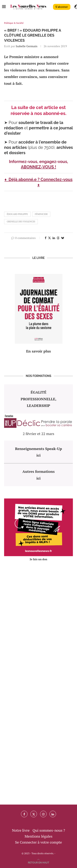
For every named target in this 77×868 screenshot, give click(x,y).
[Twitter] (34, 814)
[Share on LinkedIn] (54, 238)
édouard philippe (17, 214)
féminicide (41, 214)
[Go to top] (39, 862)
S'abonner (62, 7)
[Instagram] (43, 814)
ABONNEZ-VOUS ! (38, 167)
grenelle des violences (21, 222)
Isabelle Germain (27, 46)
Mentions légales (39, 836)
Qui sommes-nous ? (49, 830)
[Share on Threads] (58, 238)
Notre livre (21, 830)
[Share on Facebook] (46, 238)
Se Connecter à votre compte (38, 842)
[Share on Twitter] (49, 238)
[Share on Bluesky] (63, 238)
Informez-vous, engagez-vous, (39, 162)
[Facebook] (24, 814)
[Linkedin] (53, 814)
